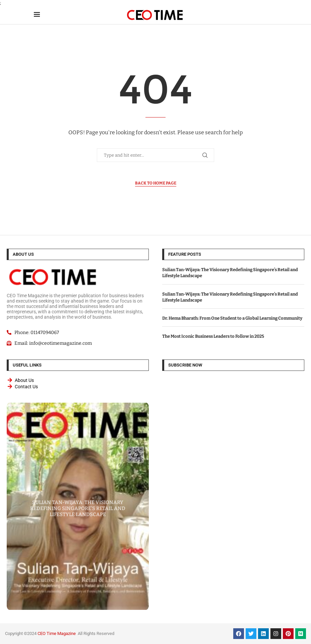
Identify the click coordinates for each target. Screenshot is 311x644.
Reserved (105, 633)
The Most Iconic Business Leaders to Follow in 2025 (213, 336)
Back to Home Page (156, 183)
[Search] (274, 15)
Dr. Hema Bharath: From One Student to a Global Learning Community (232, 318)
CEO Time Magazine (57, 633)
